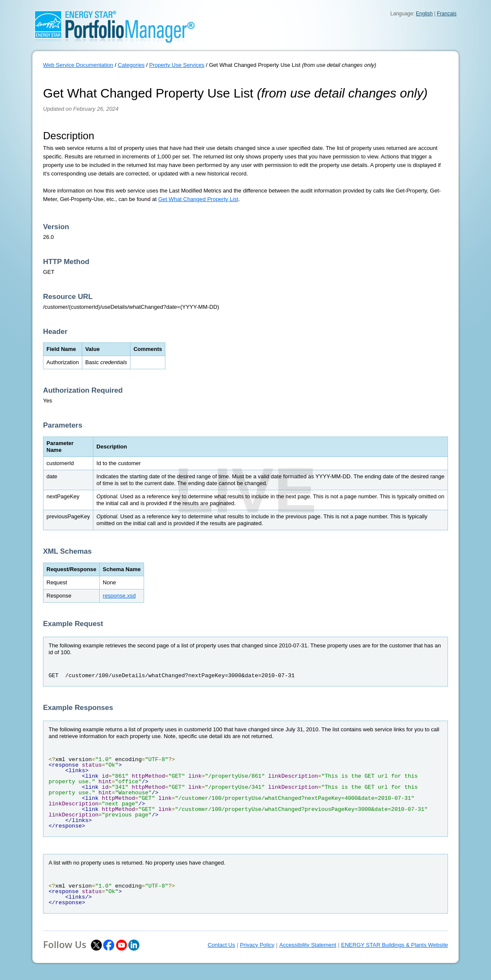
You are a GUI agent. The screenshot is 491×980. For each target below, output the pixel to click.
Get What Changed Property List (198, 199)
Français (447, 14)
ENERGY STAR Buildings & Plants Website (394, 945)
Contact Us (221, 945)
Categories (131, 65)
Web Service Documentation (78, 65)
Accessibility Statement (308, 945)
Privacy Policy (257, 945)
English (424, 14)
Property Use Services (177, 65)
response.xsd (119, 596)
